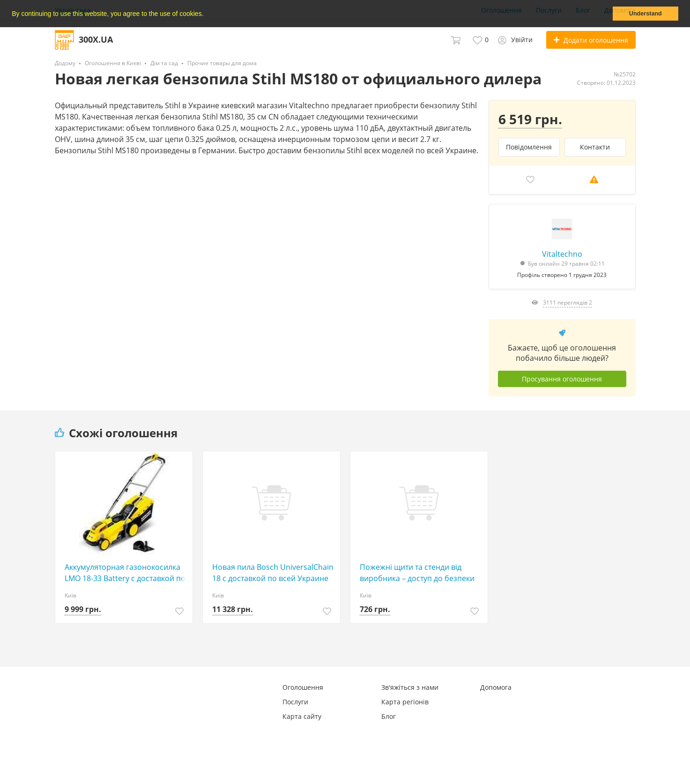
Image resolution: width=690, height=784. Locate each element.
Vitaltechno (562, 254)
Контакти (595, 147)
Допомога (496, 687)
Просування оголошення (562, 379)
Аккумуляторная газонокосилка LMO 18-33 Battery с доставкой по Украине (125, 573)
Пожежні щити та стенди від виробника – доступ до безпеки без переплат (417, 573)
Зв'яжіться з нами (410, 687)
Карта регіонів (405, 702)
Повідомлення (529, 147)
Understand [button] (645, 14)
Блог (389, 716)
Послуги (295, 702)
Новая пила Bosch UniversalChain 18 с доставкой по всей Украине (273, 573)
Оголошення (303, 687)
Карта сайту (302, 716)
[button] (207, 15)
